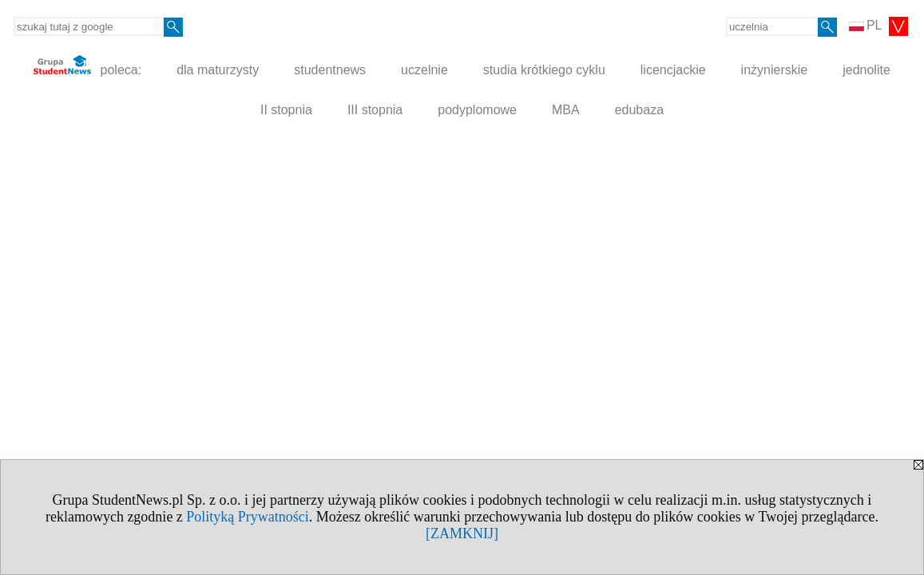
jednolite (866, 70)
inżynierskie (775, 70)
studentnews (330, 70)
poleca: (87, 66)
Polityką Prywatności (248, 517)
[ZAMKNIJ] (462, 533)
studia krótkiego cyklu (544, 70)
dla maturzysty (218, 70)
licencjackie (673, 70)
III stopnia (375, 110)
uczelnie (424, 70)
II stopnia (286, 110)
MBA (566, 110)
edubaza (639, 110)
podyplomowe (477, 110)
